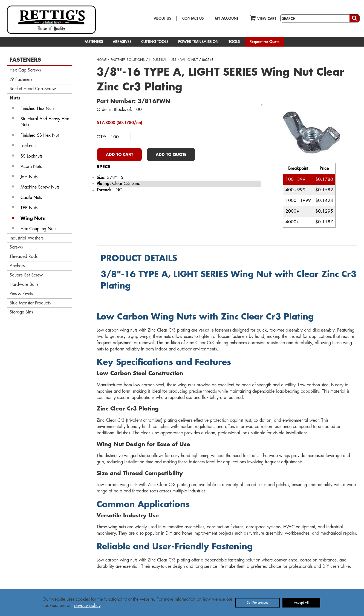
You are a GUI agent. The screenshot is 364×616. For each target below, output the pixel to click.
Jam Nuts (29, 177)
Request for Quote (265, 42)
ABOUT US (162, 18)
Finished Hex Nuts (37, 109)
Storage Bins (21, 312)
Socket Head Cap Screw (33, 89)
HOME (102, 60)
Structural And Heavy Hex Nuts (45, 122)
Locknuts (28, 146)
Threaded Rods (24, 256)
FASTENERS (94, 42)
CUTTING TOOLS (155, 42)
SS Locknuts (31, 156)
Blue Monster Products (30, 303)
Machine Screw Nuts (40, 187)
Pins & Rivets (21, 294)
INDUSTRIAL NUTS (163, 60)
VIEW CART (263, 18)
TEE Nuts (29, 208)
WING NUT (189, 60)
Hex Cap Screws (25, 70)
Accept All (301, 603)
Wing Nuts (33, 218)
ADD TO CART (119, 155)
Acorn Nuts (31, 167)
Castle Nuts (31, 198)
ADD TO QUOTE (171, 155)
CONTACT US (193, 18)
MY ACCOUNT (227, 18)
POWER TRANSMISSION (198, 42)
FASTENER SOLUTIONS (128, 60)
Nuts (15, 98)
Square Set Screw (26, 275)
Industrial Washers (27, 238)
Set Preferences (258, 603)
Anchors (17, 266)
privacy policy (87, 606)
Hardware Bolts (24, 284)
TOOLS (234, 42)
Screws (16, 247)
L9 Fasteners (21, 79)
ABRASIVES (122, 42)
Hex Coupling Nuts (38, 229)
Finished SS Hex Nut (40, 135)
